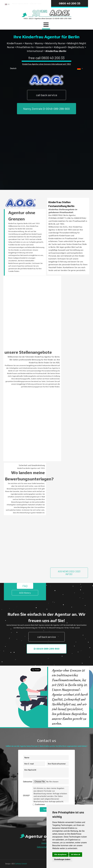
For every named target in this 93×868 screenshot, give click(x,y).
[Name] (46, 758)
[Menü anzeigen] (46, 25)
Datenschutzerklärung (46, 847)
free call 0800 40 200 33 (46, 58)
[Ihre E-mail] (34, 764)
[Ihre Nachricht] (46, 773)
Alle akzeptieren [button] (60, 854)
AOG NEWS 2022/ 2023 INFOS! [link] (69, 573)
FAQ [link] (25, 586)
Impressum (46, 843)
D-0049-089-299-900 (47, 649)
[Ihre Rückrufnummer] (58, 764)
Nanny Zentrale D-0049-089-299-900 (46, 109)
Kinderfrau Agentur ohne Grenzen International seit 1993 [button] (46, 64)
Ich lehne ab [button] (76, 854)
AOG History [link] (25, 593)
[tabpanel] (27, 4)
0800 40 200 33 (70, 3)
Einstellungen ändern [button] (62, 859)
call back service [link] (47, 95)
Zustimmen (40, 804)
